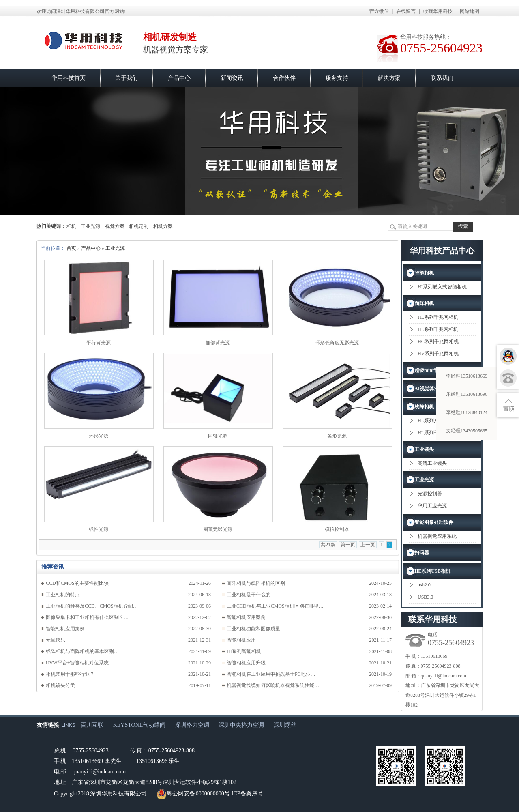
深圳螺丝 (285, 725)
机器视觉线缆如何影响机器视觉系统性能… (273, 685)
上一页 (368, 545)
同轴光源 (218, 436)
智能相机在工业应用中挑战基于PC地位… (271, 674)
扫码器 (422, 553)
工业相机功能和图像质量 (253, 629)
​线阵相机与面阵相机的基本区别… (82, 651)
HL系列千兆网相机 (438, 329)
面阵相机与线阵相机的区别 (256, 583)
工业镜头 (424, 449)
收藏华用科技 (438, 11)
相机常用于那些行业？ (70, 674)
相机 (71, 226)
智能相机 (424, 273)
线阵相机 (424, 407)
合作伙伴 (284, 78)
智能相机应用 (241, 640)
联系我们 (442, 78)
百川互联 (92, 725)
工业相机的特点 (63, 595)
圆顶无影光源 (218, 529)
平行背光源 (99, 343)
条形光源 (337, 436)
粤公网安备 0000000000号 (193, 794)
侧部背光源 (218, 343)
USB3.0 (425, 597)
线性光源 (99, 529)
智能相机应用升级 (246, 663)
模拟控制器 (337, 529)
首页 (71, 248)
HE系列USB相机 (432, 571)
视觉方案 (115, 226)
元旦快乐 (56, 640)
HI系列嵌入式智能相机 (442, 287)
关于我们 (127, 78)
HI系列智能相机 (244, 651)
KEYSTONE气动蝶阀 (139, 725)
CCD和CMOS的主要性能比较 (77, 583)
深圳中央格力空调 (241, 725)
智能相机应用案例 (246, 617)
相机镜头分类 (60, 685)
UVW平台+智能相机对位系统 (77, 663)
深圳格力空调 (192, 725)
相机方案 (163, 226)
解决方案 (389, 78)
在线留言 (406, 11)
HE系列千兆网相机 (438, 317)
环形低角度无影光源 (337, 343)
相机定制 (139, 226)
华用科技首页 (69, 78)
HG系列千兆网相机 (438, 342)
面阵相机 (424, 303)
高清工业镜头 (432, 463)
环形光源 (99, 436)
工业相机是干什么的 (249, 595)
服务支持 (337, 78)
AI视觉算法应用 (432, 389)
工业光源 (90, 226)
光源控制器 (430, 494)
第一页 (348, 545)
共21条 (328, 545)
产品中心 (179, 78)
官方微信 (379, 11)
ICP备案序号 (247, 794)
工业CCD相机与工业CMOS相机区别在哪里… (275, 606)
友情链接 (48, 725)
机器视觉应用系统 (437, 536)
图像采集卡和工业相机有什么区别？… (87, 617)
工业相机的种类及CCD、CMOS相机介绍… (92, 606)
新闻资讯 (232, 78)
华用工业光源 (432, 506)
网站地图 (470, 11)
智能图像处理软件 (434, 522)
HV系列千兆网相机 (438, 354)
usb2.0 (424, 585)
